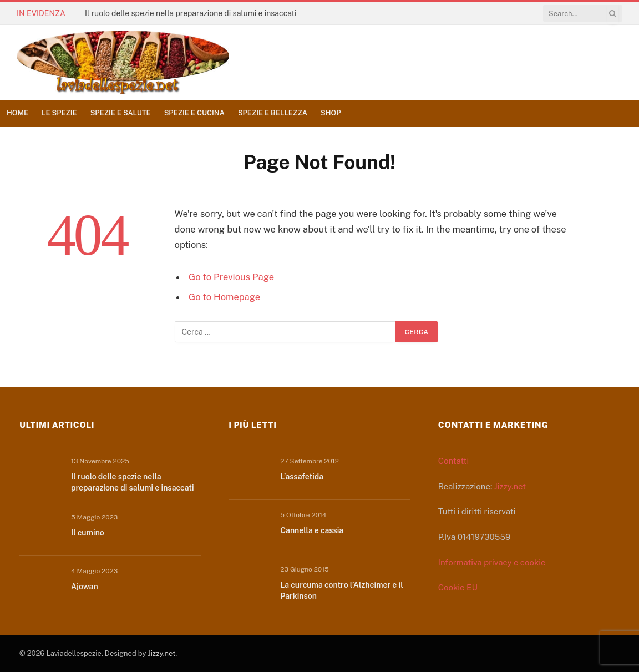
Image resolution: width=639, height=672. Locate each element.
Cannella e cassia (312, 530)
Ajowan (85, 587)
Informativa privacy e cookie (492, 562)
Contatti (454, 461)
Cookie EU (458, 587)
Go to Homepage (224, 297)
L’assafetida (302, 477)
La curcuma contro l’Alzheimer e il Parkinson (341, 590)
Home (17, 113)
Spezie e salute (121, 113)
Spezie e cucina (194, 113)
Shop (331, 113)
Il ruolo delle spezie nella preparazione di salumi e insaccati (191, 13)
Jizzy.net (510, 486)
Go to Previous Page (231, 277)
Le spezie (59, 113)
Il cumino (88, 533)
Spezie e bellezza (273, 113)
